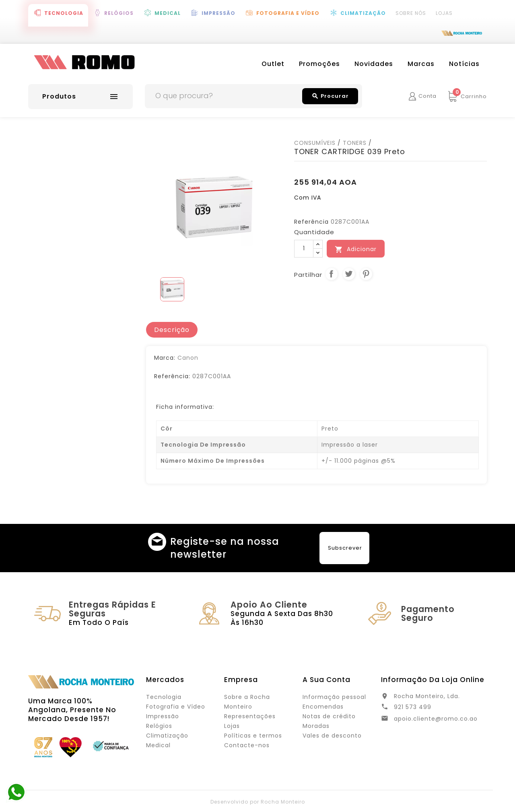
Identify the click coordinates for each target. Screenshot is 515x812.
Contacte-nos (247, 745)
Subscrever (345, 548)
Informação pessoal (334, 697)
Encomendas (323, 707)
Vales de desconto (332, 736)
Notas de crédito (329, 716)
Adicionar (356, 249)
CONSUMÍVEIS (315, 143)
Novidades (374, 64)
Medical (168, 13)
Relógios (119, 13)
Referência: (172, 376)
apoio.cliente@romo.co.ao (436, 719)
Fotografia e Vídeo (288, 13)
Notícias (464, 64)
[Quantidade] (304, 249)
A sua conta (327, 680)
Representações (250, 716)
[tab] (172, 330)
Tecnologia (64, 13)
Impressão (218, 13)
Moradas (316, 726)
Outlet (273, 64)
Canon (188, 358)
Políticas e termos (253, 736)
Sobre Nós (411, 13)
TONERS (355, 143)
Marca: (165, 358)
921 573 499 (413, 707)
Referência (311, 222)
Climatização (363, 13)
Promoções (319, 64)
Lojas (444, 13)
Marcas (421, 64)
